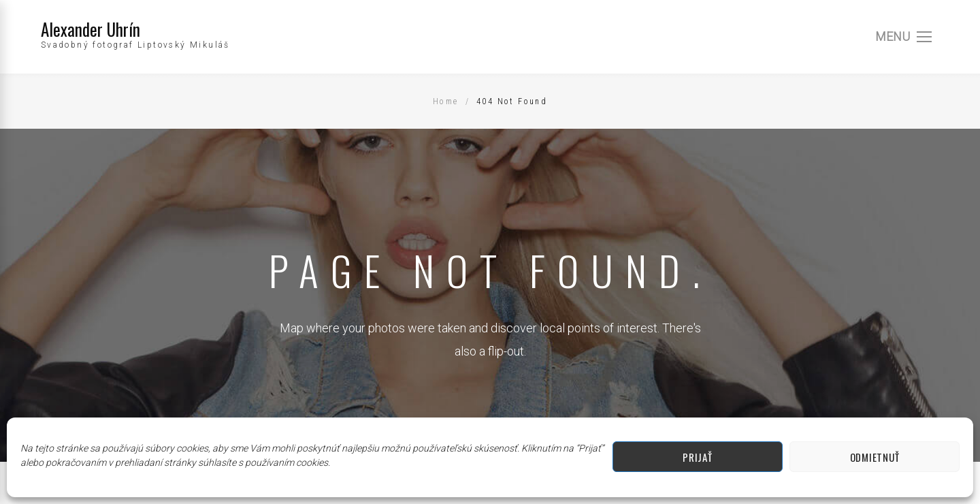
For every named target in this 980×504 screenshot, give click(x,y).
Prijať (697, 457)
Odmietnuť (875, 457)
